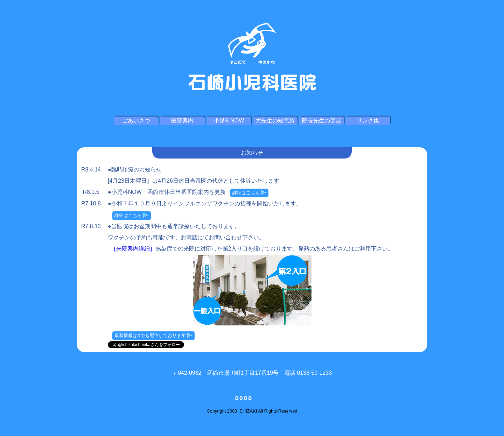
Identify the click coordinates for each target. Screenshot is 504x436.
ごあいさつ (136, 121)
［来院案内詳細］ (133, 249)
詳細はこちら (249, 193)
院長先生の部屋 (322, 121)
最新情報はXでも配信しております (153, 336)
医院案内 (182, 121)
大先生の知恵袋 (275, 121)
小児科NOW (229, 121)
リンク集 (368, 121)
